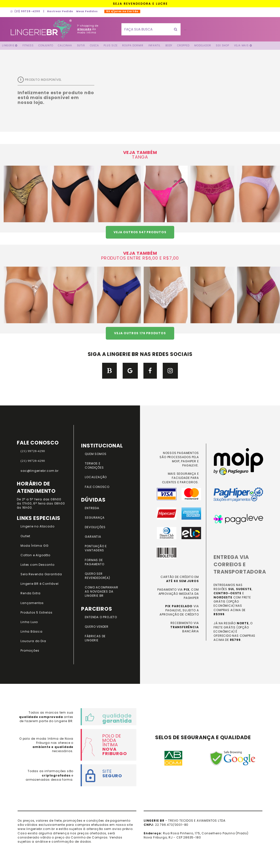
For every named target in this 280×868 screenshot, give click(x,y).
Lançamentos (32, 603)
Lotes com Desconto (37, 565)
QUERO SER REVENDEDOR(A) (97, 576)
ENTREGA (92, 508)
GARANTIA (93, 537)
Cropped (183, 45)
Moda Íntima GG (34, 546)
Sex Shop (222, 45)
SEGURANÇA (95, 518)
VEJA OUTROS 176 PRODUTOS (140, 333)
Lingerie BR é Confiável (39, 584)
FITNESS (28, 45)
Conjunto (46, 45)
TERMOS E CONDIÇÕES (94, 465)
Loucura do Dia (33, 641)
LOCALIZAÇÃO (96, 477)
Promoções (30, 651)
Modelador (203, 45)
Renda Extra (31, 593)
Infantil (154, 45)
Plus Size (110, 45)
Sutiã (81, 45)
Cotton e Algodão (35, 555)
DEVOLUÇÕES (95, 527)
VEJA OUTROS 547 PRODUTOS (140, 232)
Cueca (94, 45)
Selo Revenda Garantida (41, 574)
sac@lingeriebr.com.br (40, 471)
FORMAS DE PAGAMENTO (94, 562)
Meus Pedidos (87, 11)
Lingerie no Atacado (37, 526)
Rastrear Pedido (60, 11)
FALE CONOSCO (97, 487)
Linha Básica (32, 631)
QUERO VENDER (97, 627)
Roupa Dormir (133, 45)
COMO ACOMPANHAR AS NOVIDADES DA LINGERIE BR (101, 591)
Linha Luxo (29, 622)
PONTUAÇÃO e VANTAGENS (96, 548)
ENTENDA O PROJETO (101, 617)
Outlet (25, 536)
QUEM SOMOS (96, 454)
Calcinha (65, 45)
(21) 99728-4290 (25, 11)
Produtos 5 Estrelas (36, 612)
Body (169, 45)
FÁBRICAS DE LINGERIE (95, 638)
